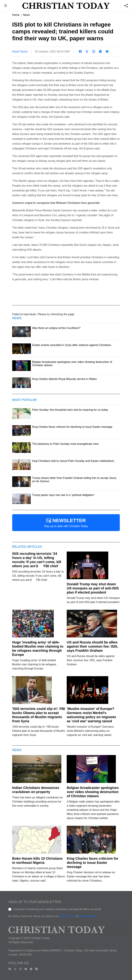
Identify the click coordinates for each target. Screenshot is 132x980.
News (26, 15)
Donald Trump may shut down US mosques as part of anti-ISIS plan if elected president (93, 588)
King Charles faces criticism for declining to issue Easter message (92, 863)
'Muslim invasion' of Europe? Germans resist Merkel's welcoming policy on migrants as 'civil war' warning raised (91, 715)
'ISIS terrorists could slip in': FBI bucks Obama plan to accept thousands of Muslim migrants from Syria (39, 715)
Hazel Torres (20, 52)
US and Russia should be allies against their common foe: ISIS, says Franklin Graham (92, 646)
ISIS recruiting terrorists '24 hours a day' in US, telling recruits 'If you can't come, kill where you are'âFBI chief (37, 560)
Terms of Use (68, 916)
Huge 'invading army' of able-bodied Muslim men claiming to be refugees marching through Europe (38, 648)
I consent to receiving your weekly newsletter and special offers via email (57, 909)
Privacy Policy (87, 916)
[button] (6, 6)
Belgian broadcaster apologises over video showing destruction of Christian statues (93, 792)
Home (16, 15)
